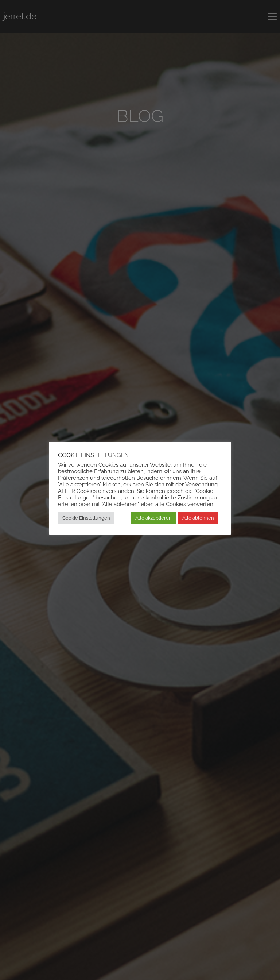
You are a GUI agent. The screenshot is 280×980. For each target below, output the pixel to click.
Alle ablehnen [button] (198, 518)
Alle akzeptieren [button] (153, 518)
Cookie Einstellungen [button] (86, 518)
